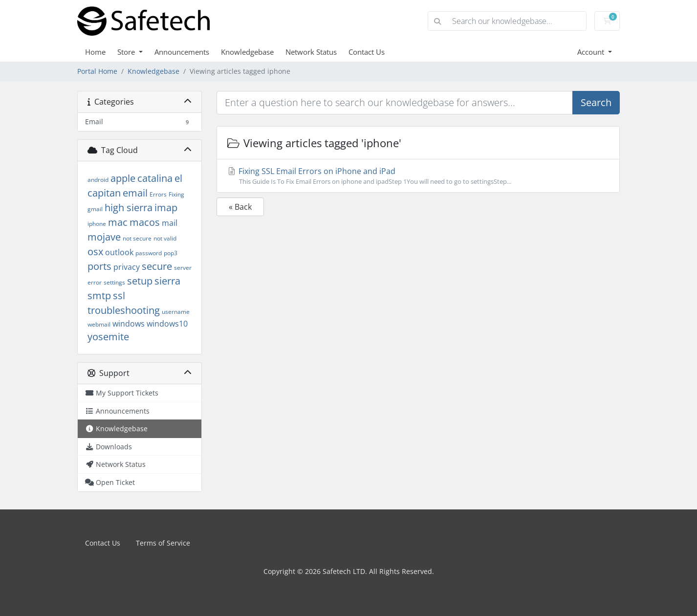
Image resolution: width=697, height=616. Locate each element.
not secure (137, 238)
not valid (165, 238)
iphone (97, 224)
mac (118, 222)
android (98, 180)
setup (140, 281)
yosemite (108, 337)
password (149, 253)
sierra (167, 281)
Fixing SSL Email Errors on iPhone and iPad (418, 176)
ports (99, 266)
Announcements (182, 52)
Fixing (176, 194)
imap (166, 208)
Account (592, 52)
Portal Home (97, 71)
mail (170, 223)
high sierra (129, 208)
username (176, 312)
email (135, 193)
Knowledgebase (247, 52)
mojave (104, 237)
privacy (127, 267)
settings (114, 282)
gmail (95, 209)
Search (596, 102)
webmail (99, 324)
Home (95, 52)
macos (145, 222)
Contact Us (367, 52)
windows (129, 324)
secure (157, 266)
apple (123, 178)
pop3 (171, 253)
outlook (119, 252)
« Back (240, 207)
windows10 (167, 324)
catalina (155, 178)
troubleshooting (124, 310)
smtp (99, 296)
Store (127, 52)
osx (95, 252)
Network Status (311, 52)
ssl (119, 296)
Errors (158, 194)
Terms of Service (163, 543)
